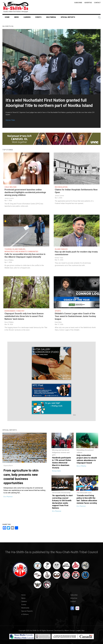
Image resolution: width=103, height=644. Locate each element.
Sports (58, 311)
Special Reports (68, 17)
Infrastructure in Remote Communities (21, 252)
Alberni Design (70, 631)
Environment (10, 311)
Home (7, 17)
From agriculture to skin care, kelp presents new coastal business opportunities (21, 477)
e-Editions (25, 614)
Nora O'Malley (9, 260)
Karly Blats (58, 322)
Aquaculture (8, 466)
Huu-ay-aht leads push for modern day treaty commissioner (76, 253)
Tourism (8, 249)
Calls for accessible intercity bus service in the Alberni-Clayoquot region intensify (25, 256)
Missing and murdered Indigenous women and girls (61, 453)
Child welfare (11, 187)
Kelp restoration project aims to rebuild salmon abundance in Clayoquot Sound (87, 459)
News (16, 17)
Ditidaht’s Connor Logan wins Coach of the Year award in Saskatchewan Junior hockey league (75, 316)
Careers (27, 17)
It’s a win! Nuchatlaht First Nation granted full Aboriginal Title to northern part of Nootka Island (49, 103)
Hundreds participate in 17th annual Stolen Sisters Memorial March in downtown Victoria (62, 463)
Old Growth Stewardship (61, 493)
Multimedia (51, 17)
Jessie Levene (9, 198)
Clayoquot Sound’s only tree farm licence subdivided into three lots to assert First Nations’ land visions (24, 316)
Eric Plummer (8, 497)
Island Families (19, 249)
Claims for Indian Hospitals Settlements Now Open (76, 191)
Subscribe (78, 3)
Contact (97, 3)
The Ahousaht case (84, 493)
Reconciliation (61, 187)
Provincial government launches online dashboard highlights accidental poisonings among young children (25, 192)
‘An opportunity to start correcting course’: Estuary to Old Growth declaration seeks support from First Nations (62, 502)
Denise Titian (10, 120)
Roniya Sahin (56, 471)
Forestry (20, 311)
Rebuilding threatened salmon (85, 451)
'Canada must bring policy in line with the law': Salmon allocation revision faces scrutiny (87, 499)
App (83, 631)
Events (38, 17)
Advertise (88, 3)
